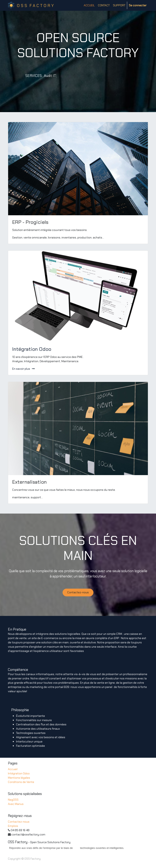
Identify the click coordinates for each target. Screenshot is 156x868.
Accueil (13, 769)
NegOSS (13, 800)
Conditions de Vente (21, 782)
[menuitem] (89, 5)
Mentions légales (19, 778)
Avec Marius (16, 804)
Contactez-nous (78, 592)
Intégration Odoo (19, 773)
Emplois (13, 826)
